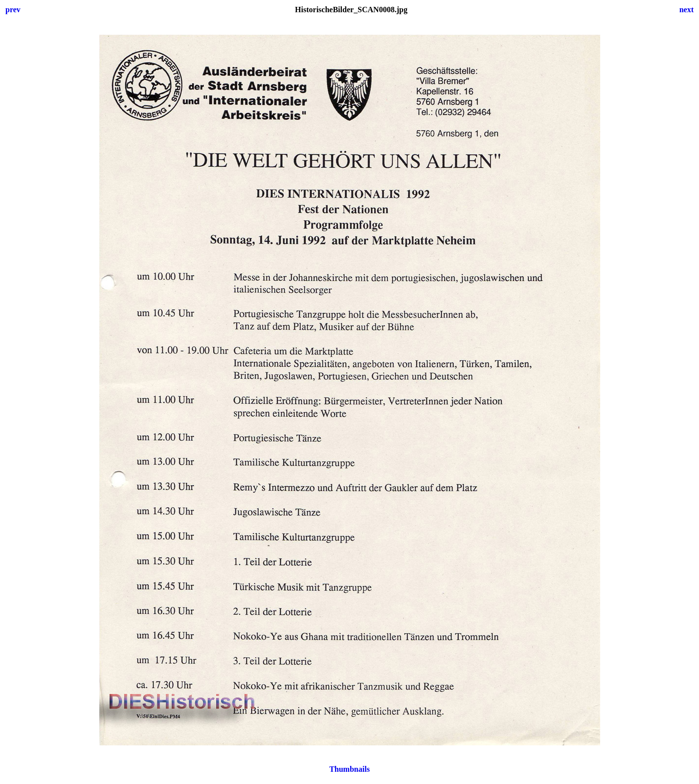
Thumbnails (349, 769)
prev (13, 10)
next (687, 10)
